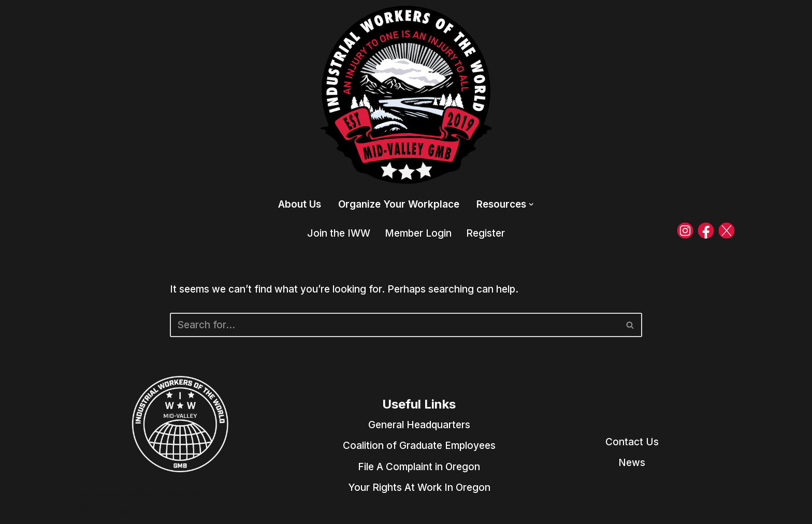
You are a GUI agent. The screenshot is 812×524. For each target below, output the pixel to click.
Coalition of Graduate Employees (419, 446)
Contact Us (632, 442)
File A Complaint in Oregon (419, 467)
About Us (300, 204)
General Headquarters (419, 425)
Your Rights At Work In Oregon (419, 487)
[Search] (394, 325)
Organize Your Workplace (399, 204)
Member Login (418, 233)
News (632, 463)
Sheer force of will (118, 510)
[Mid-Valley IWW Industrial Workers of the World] (406, 95)
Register (485, 233)
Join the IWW (339, 233)
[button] (531, 205)
